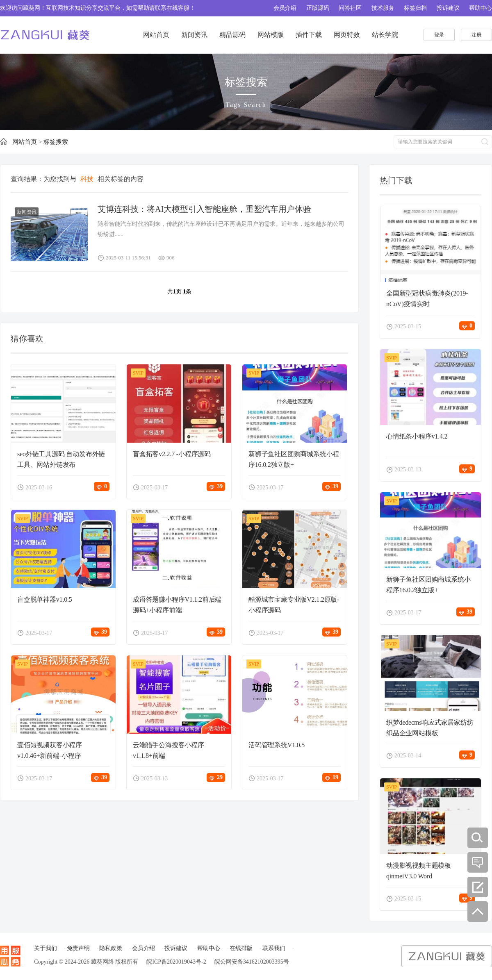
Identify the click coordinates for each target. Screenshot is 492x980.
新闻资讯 (194, 35)
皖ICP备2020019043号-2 (176, 962)
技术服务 (383, 8)
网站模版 (271, 35)
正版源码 (318, 8)
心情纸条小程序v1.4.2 (417, 436)
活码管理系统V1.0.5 (277, 745)
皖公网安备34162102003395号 (252, 962)
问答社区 (350, 8)
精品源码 (232, 35)
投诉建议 (448, 8)
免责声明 (78, 948)
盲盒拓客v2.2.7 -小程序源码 (172, 454)
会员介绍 (285, 8)
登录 (439, 35)
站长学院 (385, 35)
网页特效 (347, 35)
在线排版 (241, 948)
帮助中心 (481, 8)
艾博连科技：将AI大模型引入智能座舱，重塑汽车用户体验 (204, 209)
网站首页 (156, 35)
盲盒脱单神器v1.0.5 (45, 599)
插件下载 (309, 35)
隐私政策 (111, 948)
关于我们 (46, 948)
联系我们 (274, 948)
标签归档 (415, 8)
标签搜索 (56, 142)
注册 (476, 35)
